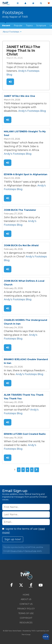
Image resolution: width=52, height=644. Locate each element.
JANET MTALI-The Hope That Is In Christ (23, 50)
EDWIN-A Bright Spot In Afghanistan (26, 174)
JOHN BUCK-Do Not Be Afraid (21, 245)
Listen (10, 82)
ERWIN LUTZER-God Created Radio (25, 434)
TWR (33, 631)
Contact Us (26, 604)
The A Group (26, 635)
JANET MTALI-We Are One (19, 96)
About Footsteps (11, 32)
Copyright (26, 618)
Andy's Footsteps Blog (32, 111)
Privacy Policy (17, 551)
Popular (18, 25)
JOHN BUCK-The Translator (20, 210)
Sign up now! (13, 539)
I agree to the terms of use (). (24, 531)
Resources (26, 623)
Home (26, 595)
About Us (26, 599)
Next (37, 470)
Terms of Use (31, 551)
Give (49, 3)
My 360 (25, 3)
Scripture (41, 25)
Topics (29, 25)
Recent (6, 25)
